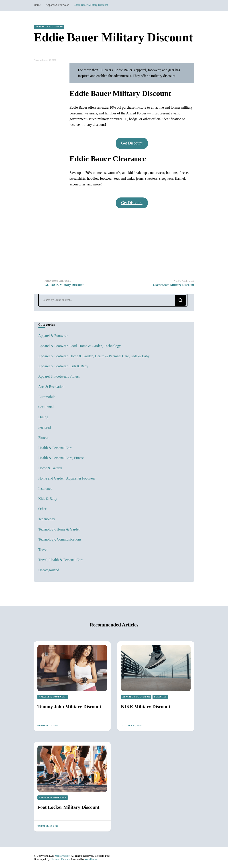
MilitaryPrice (62, 856)
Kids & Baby (48, 499)
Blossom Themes (60, 859)
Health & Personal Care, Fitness (61, 458)
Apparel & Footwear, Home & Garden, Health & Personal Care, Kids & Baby (94, 356)
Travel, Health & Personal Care (61, 560)
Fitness (43, 438)
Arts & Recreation (51, 387)
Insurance (45, 489)
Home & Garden (50, 468)
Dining (43, 417)
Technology (47, 519)
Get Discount (132, 143)
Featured (45, 427)
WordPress (91, 859)
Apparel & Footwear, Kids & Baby (63, 366)
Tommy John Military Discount (69, 707)
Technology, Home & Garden (59, 529)
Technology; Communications (60, 539)
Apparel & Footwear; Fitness (59, 376)
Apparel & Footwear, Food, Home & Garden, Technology (79, 346)
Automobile (47, 397)
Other (42, 509)
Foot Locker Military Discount (68, 807)
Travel (43, 550)
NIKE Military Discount (146, 707)
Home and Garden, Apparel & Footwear (67, 478)
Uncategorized (49, 570)
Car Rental (46, 407)
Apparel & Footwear (49, 27)
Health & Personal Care (55, 448)
